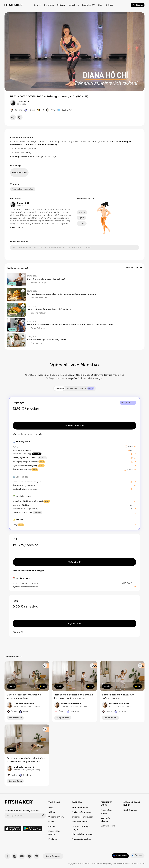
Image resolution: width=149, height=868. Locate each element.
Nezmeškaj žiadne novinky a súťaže (22, 811)
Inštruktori (74, 5)
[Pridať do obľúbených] (20, 117)
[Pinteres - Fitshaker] (37, 856)
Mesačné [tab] (59, 388)
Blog (100, 5)
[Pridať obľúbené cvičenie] (45, 666)
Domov (37, 5)
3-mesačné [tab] (72, 388)
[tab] (87, 388)
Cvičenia (61, 5)
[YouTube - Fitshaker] (22, 856)
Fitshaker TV (88, 5)
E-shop (110, 5)
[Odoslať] (42, 816)
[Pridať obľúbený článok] (23, 276)
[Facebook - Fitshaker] (7, 856)
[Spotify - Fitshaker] (29, 856)
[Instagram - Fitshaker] (15, 856)
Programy (49, 5)
